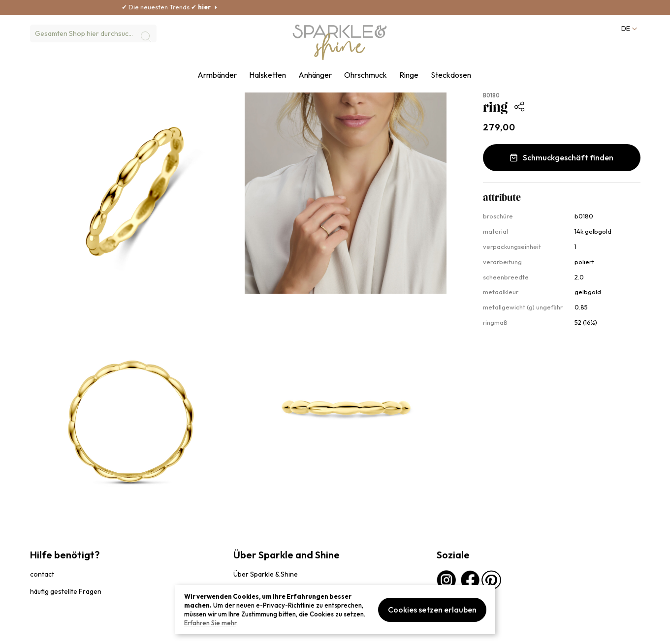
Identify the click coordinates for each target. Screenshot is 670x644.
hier (225, 7)
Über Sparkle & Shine (266, 574)
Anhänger (315, 75)
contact (42, 574)
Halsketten (268, 75)
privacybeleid (48, 631)
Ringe (409, 75)
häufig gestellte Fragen (66, 591)
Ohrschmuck (366, 75)
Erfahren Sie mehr (210, 623)
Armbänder (217, 75)
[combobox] (93, 33)
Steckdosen (451, 75)
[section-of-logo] (340, 42)
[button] (629, 29)
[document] (335, 610)
